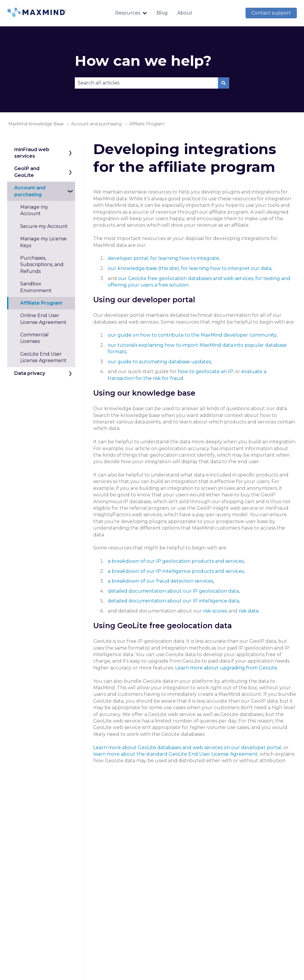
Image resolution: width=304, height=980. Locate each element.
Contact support (271, 13)
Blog (162, 13)
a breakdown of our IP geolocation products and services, (176, 561)
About (185, 13)
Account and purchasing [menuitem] (30, 191)
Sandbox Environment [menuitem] (36, 287)
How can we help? (143, 61)
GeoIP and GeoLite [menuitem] (27, 172)
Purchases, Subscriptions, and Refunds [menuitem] (42, 265)
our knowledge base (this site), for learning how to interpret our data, (190, 268)
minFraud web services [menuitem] (32, 153)
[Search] (224, 83)
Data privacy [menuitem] (30, 373)
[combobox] (146, 83)
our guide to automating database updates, (160, 362)
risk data (249, 611)
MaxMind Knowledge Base (36, 124)
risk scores (215, 611)
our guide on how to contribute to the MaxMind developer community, (193, 335)
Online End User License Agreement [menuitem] (43, 319)
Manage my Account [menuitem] (34, 210)
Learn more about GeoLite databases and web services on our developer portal (187, 748)
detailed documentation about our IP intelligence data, (174, 601)
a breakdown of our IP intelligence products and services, (176, 571)
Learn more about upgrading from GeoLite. (227, 668)
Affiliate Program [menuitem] (41, 303)
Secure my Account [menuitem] (44, 226)
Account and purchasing (96, 124)
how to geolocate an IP (205, 371)
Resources (128, 13)
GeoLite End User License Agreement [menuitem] (43, 357)
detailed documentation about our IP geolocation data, (174, 591)
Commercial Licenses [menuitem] (34, 338)
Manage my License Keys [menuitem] (43, 242)
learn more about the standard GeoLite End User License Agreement (175, 754)
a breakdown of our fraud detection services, (161, 581)
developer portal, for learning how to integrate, (164, 258)
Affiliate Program (147, 124)
